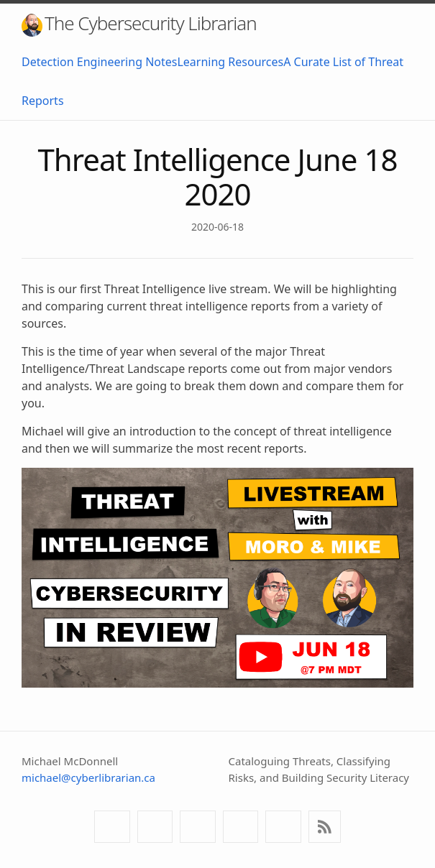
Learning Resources (230, 62)
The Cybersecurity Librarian (139, 23)
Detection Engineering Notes (99, 62)
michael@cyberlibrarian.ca (88, 777)
